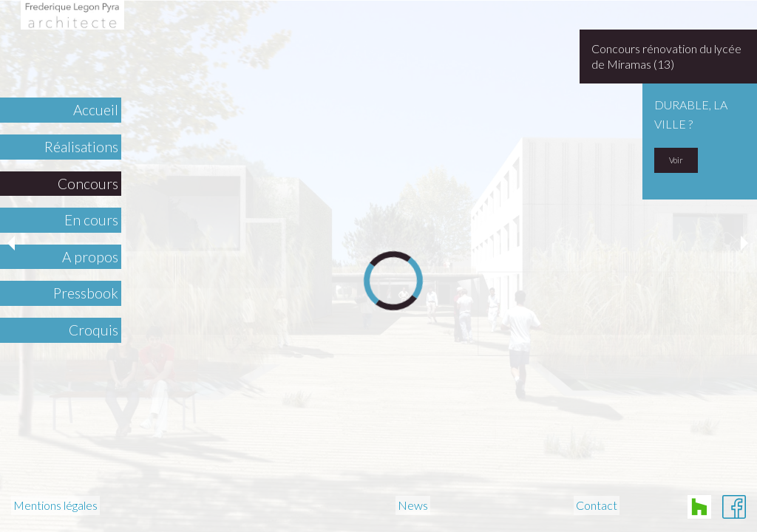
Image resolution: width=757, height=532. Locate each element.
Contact (597, 506)
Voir (676, 160)
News (413, 506)
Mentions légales (55, 506)
